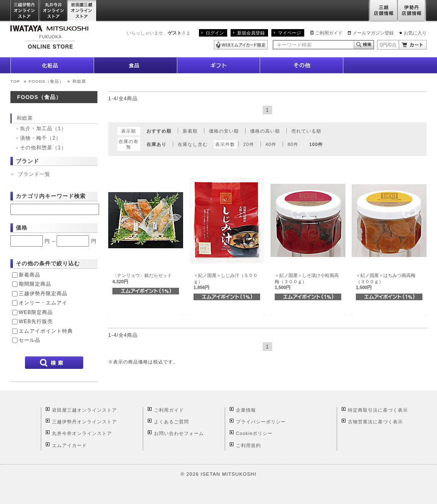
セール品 (30, 340)
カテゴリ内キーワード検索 (51, 196)
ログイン (215, 33)
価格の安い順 (224, 131)
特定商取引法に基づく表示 (378, 410)
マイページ (289, 33)
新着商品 (30, 275)
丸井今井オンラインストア (54, 11)
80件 (293, 144)
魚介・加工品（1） (43, 128)
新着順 (190, 131)
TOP (15, 81)
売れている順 (306, 131)
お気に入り (415, 33)
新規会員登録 (251, 33)
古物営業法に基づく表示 (375, 422)
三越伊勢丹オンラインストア (25, 11)
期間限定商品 (35, 284)
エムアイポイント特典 (46, 331)
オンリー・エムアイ (43, 303)
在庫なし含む (193, 144)
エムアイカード (70, 445)
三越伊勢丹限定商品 (43, 294)
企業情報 (246, 410)
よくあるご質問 (171, 422)
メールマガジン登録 (373, 33)
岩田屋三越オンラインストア (82, 11)
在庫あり (156, 144)
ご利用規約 (248, 445)
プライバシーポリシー (261, 422)
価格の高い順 (265, 131)
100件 (316, 144)
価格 (22, 228)
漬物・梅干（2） (41, 138)
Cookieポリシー (254, 433)
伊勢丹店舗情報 (412, 11)
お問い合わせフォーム (179, 433)
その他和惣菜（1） (43, 148)
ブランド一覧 (34, 174)
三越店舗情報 (383, 11)
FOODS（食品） (46, 81)
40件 (271, 144)
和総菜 (79, 81)
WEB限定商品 (36, 312)
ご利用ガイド (329, 33)
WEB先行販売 (36, 321)
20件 (249, 144)
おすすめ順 (159, 131)
